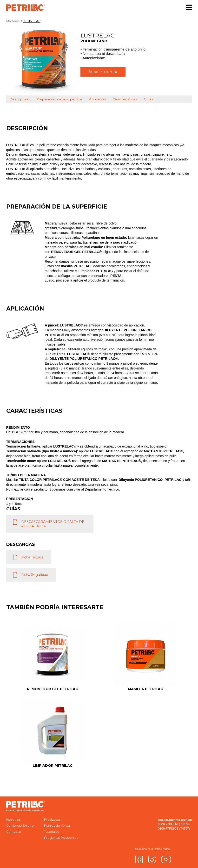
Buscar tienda (103, 72)
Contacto (14, 832)
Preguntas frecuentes (61, 838)
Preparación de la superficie (59, 99)
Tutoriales (52, 832)
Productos (52, 820)
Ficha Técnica (32, 557)
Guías (148, 99)
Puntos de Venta (57, 826)
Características (125, 99)
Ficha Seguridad (35, 575)
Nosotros (13, 820)
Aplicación (98, 99)
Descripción (19, 99)
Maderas (13, 21)
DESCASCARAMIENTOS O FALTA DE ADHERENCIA (53, 524)
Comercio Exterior (21, 826)
